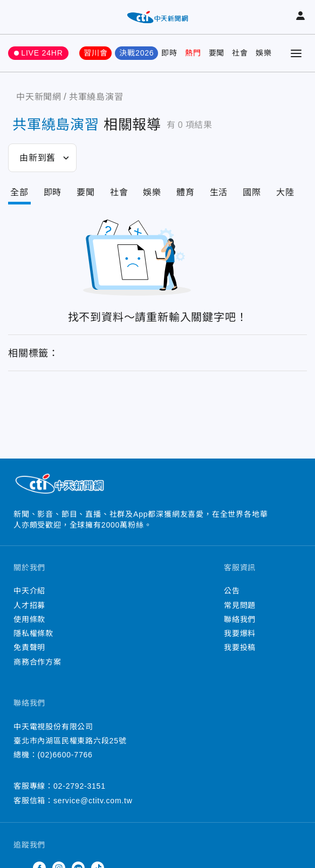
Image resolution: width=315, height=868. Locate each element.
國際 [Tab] (252, 192)
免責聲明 (29, 647)
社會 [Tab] (119, 192)
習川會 (95, 53)
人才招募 (29, 605)
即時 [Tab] (53, 192)
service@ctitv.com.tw (93, 801)
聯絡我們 (240, 619)
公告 (232, 591)
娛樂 (264, 53)
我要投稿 (240, 647)
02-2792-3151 (80, 786)
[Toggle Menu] (296, 53)
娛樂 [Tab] (152, 192)
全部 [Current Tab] (19, 192)
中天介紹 (29, 591)
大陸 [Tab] (285, 192)
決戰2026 (136, 53)
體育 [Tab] (186, 192)
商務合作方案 (37, 662)
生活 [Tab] (219, 192)
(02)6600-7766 (65, 755)
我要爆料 (240, 633)
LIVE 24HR (42, 53)
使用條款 (29, 619)
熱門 (193, 53)
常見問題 (240, 605)
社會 (240, 53)
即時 (169, 53)
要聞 (217, 53)
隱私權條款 (33, 633)
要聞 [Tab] (86, 192)
